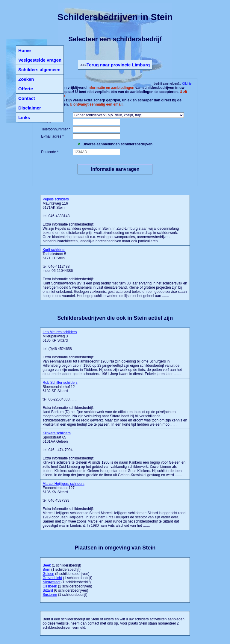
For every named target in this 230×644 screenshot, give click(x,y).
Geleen (48, 574)
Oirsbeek (50, 586)
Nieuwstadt (51, 582)
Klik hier (187, 84)
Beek (47, 565)
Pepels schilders (56, 199)
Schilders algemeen (39, 70)
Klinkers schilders (56, 433)
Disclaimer (30, 108)
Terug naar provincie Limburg (118, 65)
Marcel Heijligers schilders (63, 484)
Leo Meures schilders (60, 332)
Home (25, 50)
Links (24, 117)
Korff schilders (54, 250)
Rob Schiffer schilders (60, 383)
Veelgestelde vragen (40, 60)
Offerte (26, 89)
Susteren (50, 595)
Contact (27, 98)
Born (46, 570)
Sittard (48, 590)
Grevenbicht (52, 578)
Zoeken (26, 79)
